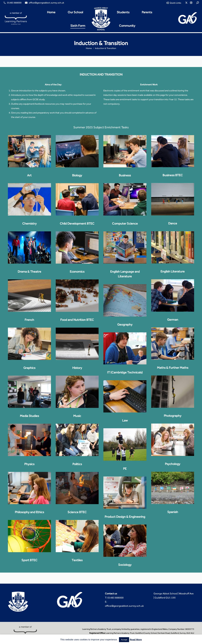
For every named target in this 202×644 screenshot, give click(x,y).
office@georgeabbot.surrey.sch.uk (44, 3)
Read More (136, 639)
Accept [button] (124, 640)
